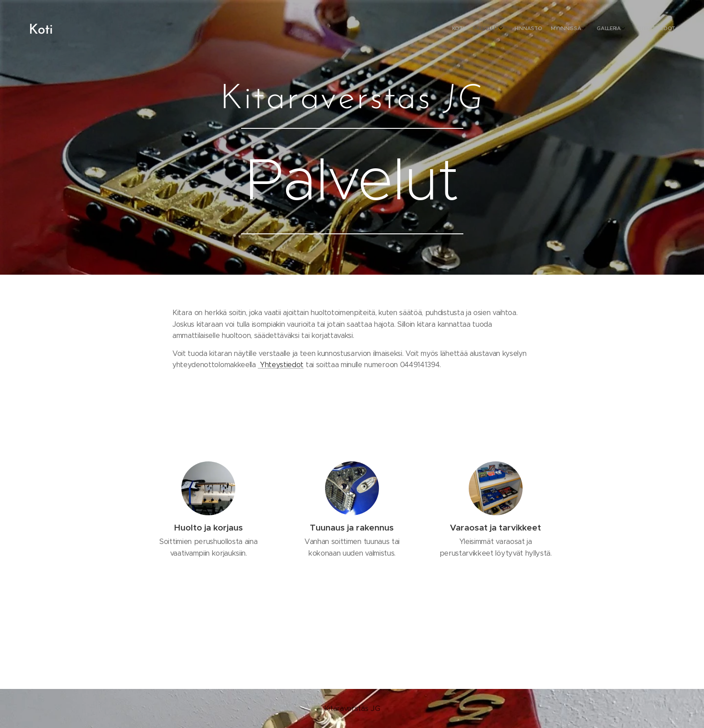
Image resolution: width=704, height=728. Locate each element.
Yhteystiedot (281, 365)
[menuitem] (611, 29)
